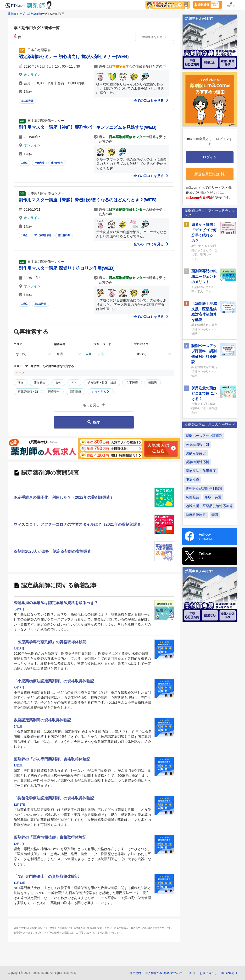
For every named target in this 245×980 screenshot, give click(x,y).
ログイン (231, 5)
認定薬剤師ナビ (38, 14)
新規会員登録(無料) (210, 174)
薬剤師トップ (16, 14)
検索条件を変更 (155, 37)
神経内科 (39, 163)
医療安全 (54, 392)
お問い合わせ (208, 973)
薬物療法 (39, 383)
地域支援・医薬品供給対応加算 (209, 506)
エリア (18, 344)
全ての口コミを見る (151, 101)
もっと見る (101, 392)
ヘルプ (191, 973)
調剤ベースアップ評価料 (204, 436)
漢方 (21, 383)
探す (94, 422)
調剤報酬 (76, 392)
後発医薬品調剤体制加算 (204, 488)
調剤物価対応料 (197, 462)
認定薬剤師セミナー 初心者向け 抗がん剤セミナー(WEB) (74, 57)
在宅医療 (132, 383)
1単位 (24, 163)
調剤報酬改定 (196, 453)
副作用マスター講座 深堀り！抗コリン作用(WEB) (67, 268)
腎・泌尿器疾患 (43, 235)
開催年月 (60, 344)
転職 (215, 515)
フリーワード (102, 344)
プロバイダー (143, 344)
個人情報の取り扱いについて (164, 973)
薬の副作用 (27, 101)
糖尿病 (152, 383)
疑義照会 (192, 497)
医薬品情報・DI (28, 392)
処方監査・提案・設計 (102, 383)
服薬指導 (192, 480)
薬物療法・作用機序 (201, 471)
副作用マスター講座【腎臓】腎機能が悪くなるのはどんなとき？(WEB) (88, 200)
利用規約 (135, 973)
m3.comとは (229, 973)
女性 (58, 383)
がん (74, 383)
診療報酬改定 (196, 515)
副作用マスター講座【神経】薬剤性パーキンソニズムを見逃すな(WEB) (88, 127)
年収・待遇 (213, 497)
